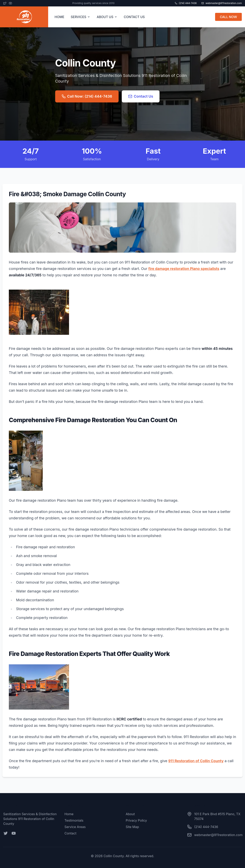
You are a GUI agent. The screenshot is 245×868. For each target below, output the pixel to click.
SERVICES (80, 17)
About (130, 814)
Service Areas (75, 827)
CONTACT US (134, 17)
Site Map (132, 827)
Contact (70, 833)
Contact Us (141, 96)
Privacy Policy (136, 820)
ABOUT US (107, 17)
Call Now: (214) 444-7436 (87, 96)
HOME (59, 17)
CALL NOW (228, 17)
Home (69, 814)
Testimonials (74, 820)
